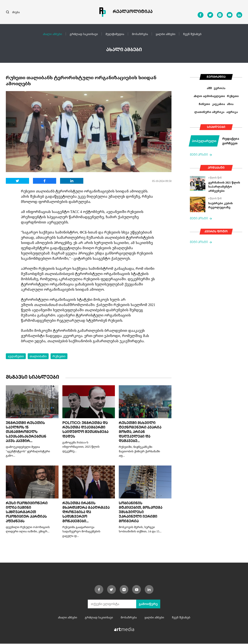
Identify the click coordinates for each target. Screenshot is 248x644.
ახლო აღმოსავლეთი (209, 96)
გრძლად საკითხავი (84, 34)
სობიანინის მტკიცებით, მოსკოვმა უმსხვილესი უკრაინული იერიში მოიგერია (141, 513)
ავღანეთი (16, 356)
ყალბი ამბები (166, 34)
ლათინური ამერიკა (209, 112)
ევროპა (220, 88)
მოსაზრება (140, 34)
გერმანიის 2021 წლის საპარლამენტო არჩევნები (224, 187)
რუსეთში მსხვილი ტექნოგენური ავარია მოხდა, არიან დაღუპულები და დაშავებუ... (140, 432)
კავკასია (218, 104)
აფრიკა (232, 112)
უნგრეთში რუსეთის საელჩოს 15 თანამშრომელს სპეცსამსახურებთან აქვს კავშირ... (26, 432)
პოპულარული (204, 141)
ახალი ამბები (52, 34)
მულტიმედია (115, 34)
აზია (230, 104)
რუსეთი (59, 356)
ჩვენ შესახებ (192, 34)
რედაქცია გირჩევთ (231, 141)
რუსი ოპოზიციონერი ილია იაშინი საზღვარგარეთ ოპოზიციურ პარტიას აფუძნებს (27, 513)
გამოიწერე (148, 604)
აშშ (209, 88)
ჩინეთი (204, 104)
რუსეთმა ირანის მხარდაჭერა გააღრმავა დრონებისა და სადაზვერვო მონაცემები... (86, 513)
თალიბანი (38, 356)
